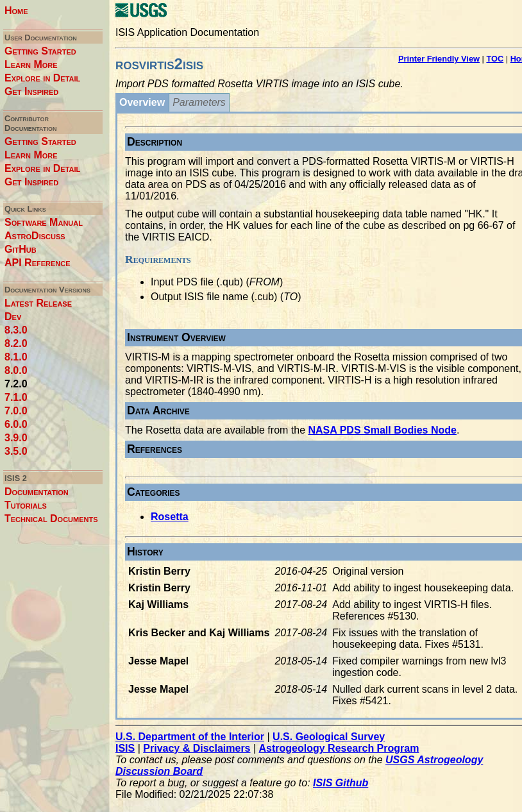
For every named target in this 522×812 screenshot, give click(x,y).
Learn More (31, 64)
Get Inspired (31, 91)
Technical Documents (51, 519)
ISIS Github (341, 783)
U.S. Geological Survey (329, 737)
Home (16, 11)
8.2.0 (16, 343)
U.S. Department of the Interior (190, 737)
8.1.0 (16, 357)
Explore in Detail (42, 78)
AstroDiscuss (35, 236)
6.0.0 (16, 424)
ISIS (125, 748)
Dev (13, 317)
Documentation (37, 492)
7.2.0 (16, 384)
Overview (142, 102)
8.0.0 (16, 370)
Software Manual (44, 222)
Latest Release (38, 303)
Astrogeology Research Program (339, 748)
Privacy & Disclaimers (197, 748)
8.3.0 (16, 330)
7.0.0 (16, 411)
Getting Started (40, 51)
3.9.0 (16, 438)
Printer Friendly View (439, 59)
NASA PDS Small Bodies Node (383, 430)
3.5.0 (16, 451)
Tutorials (26, 505)
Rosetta (170, 517)
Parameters (199, 102)
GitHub (21, 249)
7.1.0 (16, 397)
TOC (495, 59)
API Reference (38, 263)
